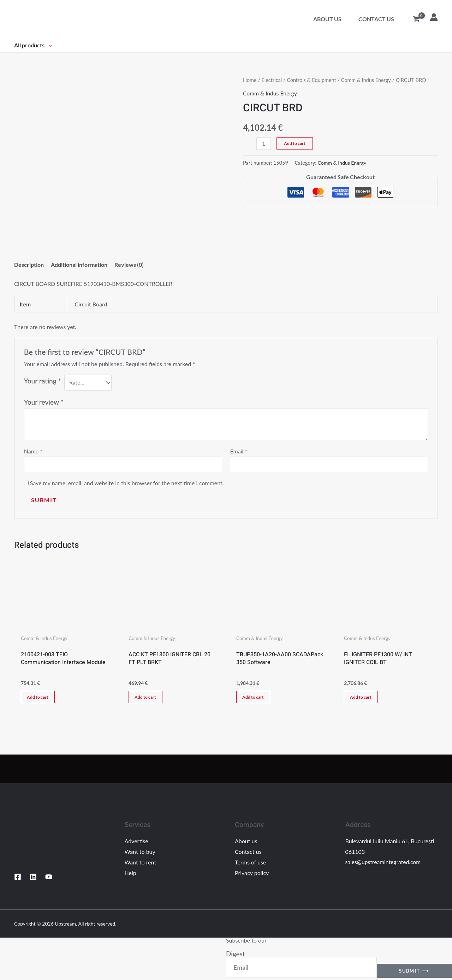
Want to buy (140, 853)
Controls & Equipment (313, 80)
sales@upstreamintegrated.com (384, 864)
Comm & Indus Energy (368, 80)
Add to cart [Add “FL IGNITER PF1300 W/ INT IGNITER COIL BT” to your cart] (362, 699)
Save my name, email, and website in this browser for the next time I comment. (127, 484)
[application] (49, 45)
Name (33, 451)
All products (33, 45)
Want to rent (141, 864)
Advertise (136, 843)
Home (250, 80)
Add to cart (295, 143)
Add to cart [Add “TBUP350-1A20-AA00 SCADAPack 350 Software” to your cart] (254, 699)
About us (327, 19)
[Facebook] (18, 879)
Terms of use (251, 864)
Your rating (43, 381)
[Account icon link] (434, 17)
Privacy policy (252, 874)
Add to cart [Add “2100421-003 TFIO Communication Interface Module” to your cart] (39, 699)
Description (29, 265)
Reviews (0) (129, 265)
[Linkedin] (33, 879)
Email (239, 451)
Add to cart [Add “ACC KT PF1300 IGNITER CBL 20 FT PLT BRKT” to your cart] (147, 699)
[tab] (29, 265)
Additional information (79, 265)
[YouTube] (49, 879)
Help (130, 874)
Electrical (272, 80)
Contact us (376, 19)
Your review (44, 402)
